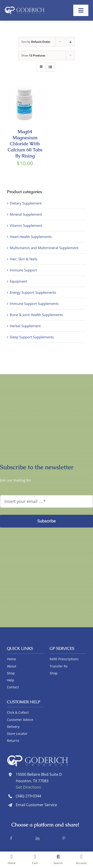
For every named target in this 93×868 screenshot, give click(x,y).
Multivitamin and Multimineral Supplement (44, 248)
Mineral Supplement (26, 214)
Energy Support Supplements (33, 292)
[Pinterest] (64, 838)
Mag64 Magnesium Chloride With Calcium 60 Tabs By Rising (25, 144)
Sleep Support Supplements (32, 337)
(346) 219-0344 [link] (28, 796)
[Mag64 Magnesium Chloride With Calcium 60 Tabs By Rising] (25, 89)
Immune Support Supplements (34, 304)
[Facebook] (11, 838)
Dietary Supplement (26, 203)
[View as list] (50, 67)
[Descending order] (70, 42)
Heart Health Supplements (31, 237)
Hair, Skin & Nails (24, 259)
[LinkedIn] (38, 838)
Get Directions (28, 787)
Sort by (36, 42)
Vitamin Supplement (26, 225)
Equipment (18, 281)
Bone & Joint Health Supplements (36, 315)
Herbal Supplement (25, 326)
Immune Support (23, 270)
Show (33, 55)
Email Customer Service (36, 805)
